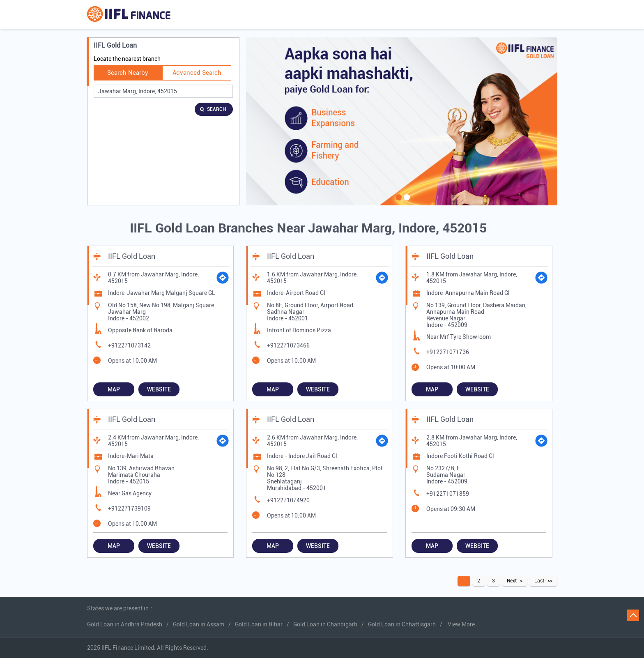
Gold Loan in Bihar (259, 624)
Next (512, 581)
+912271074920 (288, 500)
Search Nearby (128, 73)
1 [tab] (398, 202)
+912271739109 (129, 508)
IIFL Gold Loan (132, 256)
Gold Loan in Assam (199, 624)
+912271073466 (288, 345)
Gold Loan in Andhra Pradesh (125, 624)
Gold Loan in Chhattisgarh (402, 624)
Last (539, 581)
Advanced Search (197, 73)
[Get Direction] (223, 278)
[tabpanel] (402, 121)
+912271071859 (448, 494)
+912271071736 (448, 352)
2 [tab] (406, 202)
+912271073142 (129, 345)
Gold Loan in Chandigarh (325, 624)
